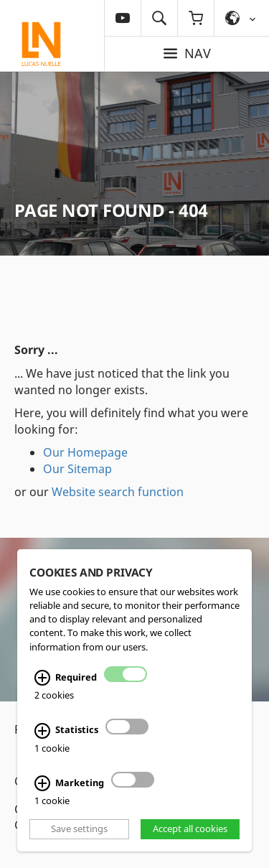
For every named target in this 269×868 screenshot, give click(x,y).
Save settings (79, 829)
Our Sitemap (77, 469)
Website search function (118, 492)
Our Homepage (85, 452)
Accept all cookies (190, 829)
